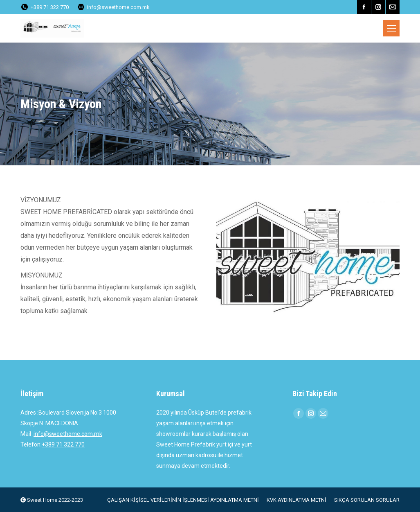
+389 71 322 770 (63, 444)
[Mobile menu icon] (391, 28)
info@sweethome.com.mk (113, 7)
